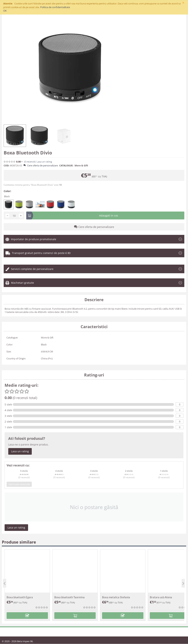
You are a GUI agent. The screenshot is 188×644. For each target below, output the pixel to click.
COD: (6, 166)
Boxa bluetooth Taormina (69, 597)
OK (5, 11)
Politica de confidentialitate (55, 7)
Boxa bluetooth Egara (20, 597)
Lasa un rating (44, 162)
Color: (7, 191)
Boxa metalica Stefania (116, 597)
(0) (30, 162)
